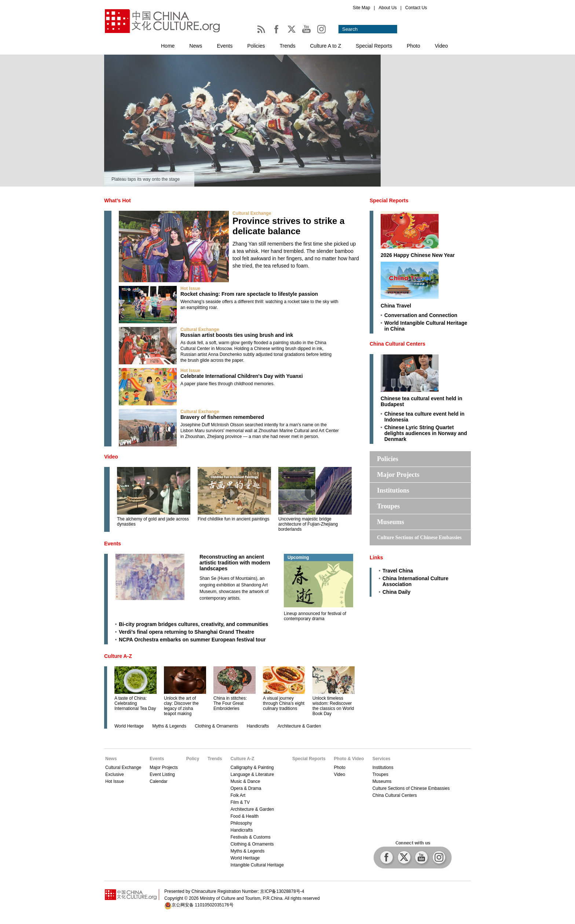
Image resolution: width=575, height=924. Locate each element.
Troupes (388, 506)
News (196, 46)
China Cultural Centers (398, 344)
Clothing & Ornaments (216, 726)
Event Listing (162, 774)
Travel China (398, 571)
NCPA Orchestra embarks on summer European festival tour (192, 640)
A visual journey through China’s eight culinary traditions (284, 703)
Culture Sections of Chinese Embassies (419, 538)
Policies (256, 46)
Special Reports (374, 46)
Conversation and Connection (421, 315)
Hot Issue (190, 288)
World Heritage (129, 726)
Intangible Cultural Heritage (257, 865)
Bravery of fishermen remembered (222, 417)
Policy (193, 759)
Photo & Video (349, 759)
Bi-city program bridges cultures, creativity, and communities (193, 624)
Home (168, 46)
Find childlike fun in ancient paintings (233, 519)
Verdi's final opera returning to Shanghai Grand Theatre (186, 632)
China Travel (396, 306)
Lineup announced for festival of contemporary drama (315, 616)
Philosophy (241, 823)
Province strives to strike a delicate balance (288, 226)
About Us (387, 8)
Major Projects (398, 475)
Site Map (361, 8)
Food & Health (244, 816)
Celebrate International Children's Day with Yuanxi (242, 376)
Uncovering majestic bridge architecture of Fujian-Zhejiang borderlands (308, 524)
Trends (287, 46)
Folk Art (238, 795)
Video (442, 46)
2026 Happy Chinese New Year (418, 255)
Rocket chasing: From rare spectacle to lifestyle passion (249, 294)
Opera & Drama (246, 788)
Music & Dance (245, 781)
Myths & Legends (169, 726)
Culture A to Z (326, 46)
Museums (391, 522)
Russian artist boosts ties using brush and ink (237, 335)
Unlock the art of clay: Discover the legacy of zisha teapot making (181, 706)
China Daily (396, 592)
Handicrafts (258, 726)
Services (381, 759)
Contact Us (416, 8)
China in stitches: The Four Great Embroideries (230, 703)
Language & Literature (252, 774)
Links (376, 557)
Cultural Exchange (252, 213)
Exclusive (115, 774)
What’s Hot (118, 200)
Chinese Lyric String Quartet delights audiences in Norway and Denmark (426, 433)
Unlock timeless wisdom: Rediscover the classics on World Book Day (333, 706)
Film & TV (240, 802)
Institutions (393, 490)
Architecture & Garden (299, 726)
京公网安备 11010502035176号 (203, 905)
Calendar (159, 781)
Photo (413, 46)
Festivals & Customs (250, 837)
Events (225, 46)
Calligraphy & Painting (252, 767)
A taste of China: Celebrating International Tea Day (135, 703)
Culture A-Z (118, 656)
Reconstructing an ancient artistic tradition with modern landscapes (235, 563)
